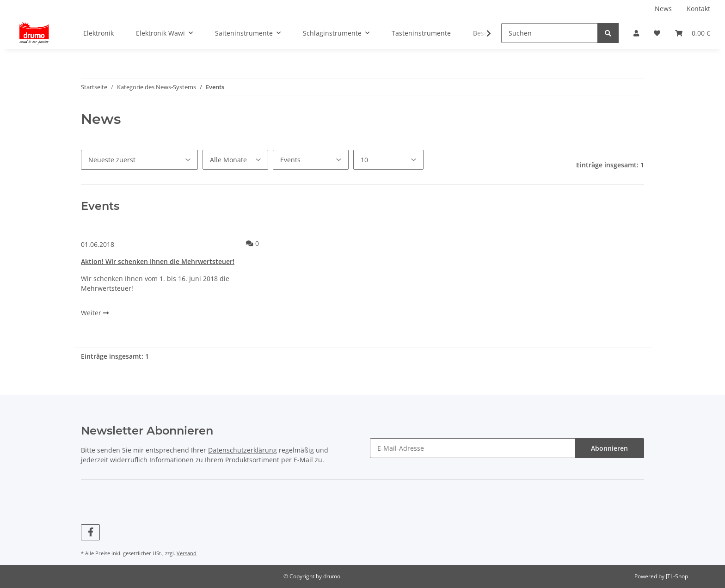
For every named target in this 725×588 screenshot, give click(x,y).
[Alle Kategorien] (311, 160)
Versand (187, 553)
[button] (636, 33)
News (663, 9)
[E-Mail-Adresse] (473, 448)
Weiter (95, 313)
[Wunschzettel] (657, 33)
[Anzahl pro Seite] (388, 160)
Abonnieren (609, 448)
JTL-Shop (677, 576)
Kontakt (698, 9)
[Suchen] (550, 33)
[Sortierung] (139, 160)
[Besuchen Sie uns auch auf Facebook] (90, 532)
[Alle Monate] (235, 160)
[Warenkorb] (693, 33)
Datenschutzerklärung (243, 450)
